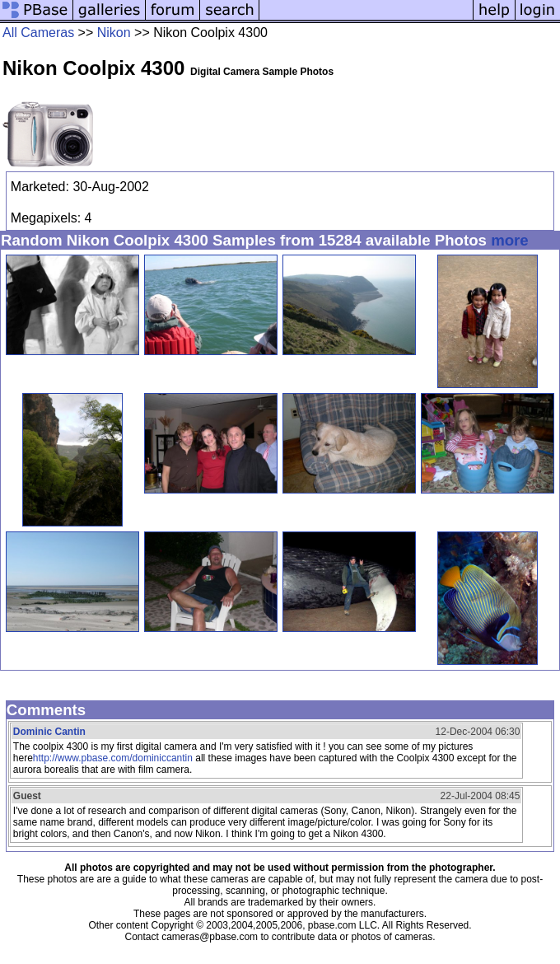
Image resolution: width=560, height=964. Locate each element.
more (510, 240)
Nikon (114, 33)
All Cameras (38, 33)
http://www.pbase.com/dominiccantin (113, 758)
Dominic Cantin (49, 732)
